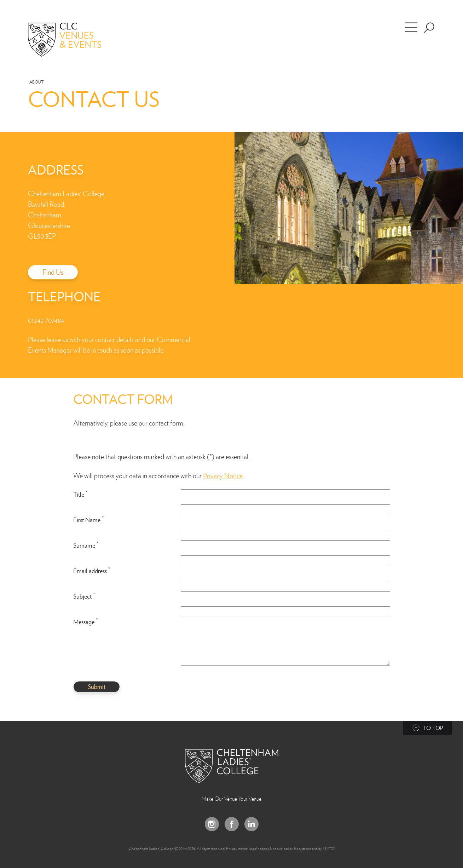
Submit (97, 686)
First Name (88, 519)
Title (80, 494)
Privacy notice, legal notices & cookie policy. (260, 848)
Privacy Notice (223, 475)
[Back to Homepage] (232, 766)
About (36, 82)
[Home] (75, 40)
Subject (84, 596)
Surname (86, 545)
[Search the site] (429, 28)
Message (85, 621)
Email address (92, 570)
